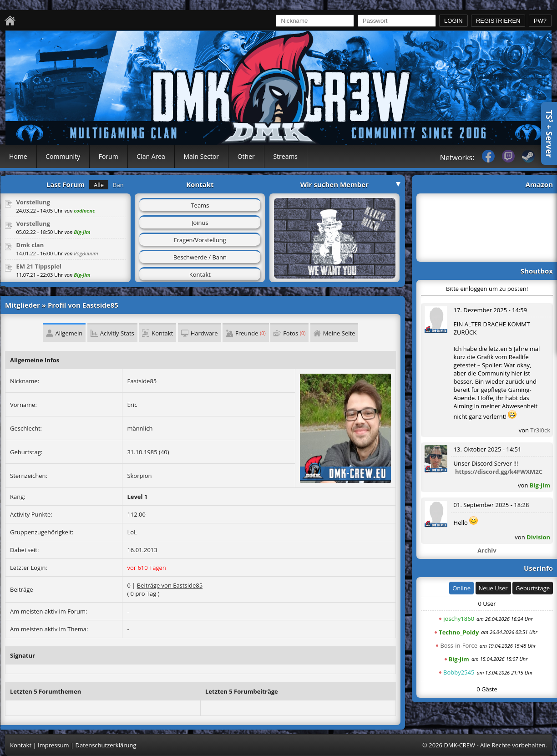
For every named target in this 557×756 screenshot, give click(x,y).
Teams (200, 205)
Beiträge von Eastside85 (170, 585)
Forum (109, 156)
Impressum (53, 745)
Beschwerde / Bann (200, 257)
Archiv (487, 550)
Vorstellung (33, 202)
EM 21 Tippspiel (38, 266)
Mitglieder (23, 305)
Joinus (200, 223)
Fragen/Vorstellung (200, 240)
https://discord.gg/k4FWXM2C (499, 472)
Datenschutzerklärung (106, 745)
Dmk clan (30, 245)
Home (18, 156)
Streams (285, 156)
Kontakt (200, 274)
